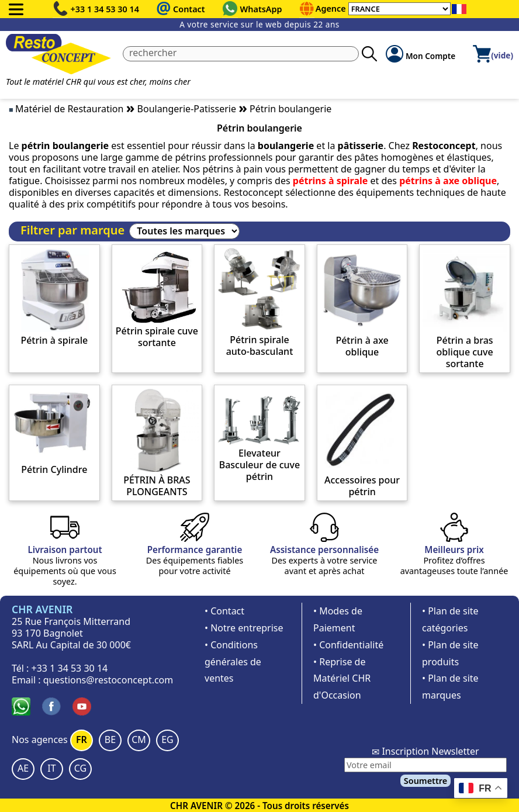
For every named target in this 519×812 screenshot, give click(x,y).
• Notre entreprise (244, 628)
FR (82, 740)
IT (51, 768)
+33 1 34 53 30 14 (105, 9)
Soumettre (425, 781)
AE (23, 768)
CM (139, 740)
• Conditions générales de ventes (233, 662)
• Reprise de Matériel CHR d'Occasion (342, 679)
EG (167, 740)
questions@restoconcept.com (108, 680)
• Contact (224, 611)
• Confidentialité (348, 645)
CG (80, 768)
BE (110, 740)
